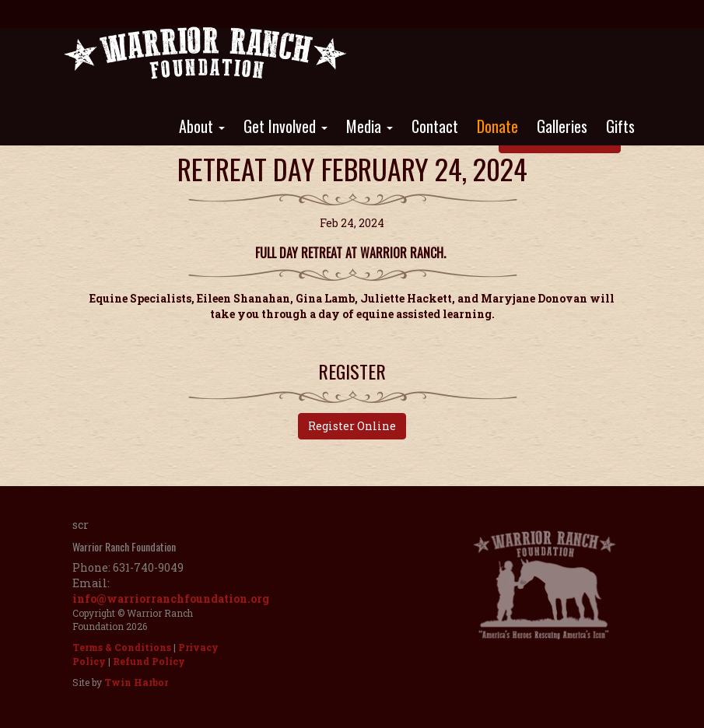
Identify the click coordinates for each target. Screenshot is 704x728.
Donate (497, 126)
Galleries (562, 126)
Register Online (352, 426)
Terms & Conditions (122, 647)
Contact (435, 126)
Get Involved (285, 126)
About (202, 126)
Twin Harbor (136, 682)
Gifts (620, 126)
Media (370, 126)
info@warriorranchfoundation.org (171, 598)
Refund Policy (149, 661)
